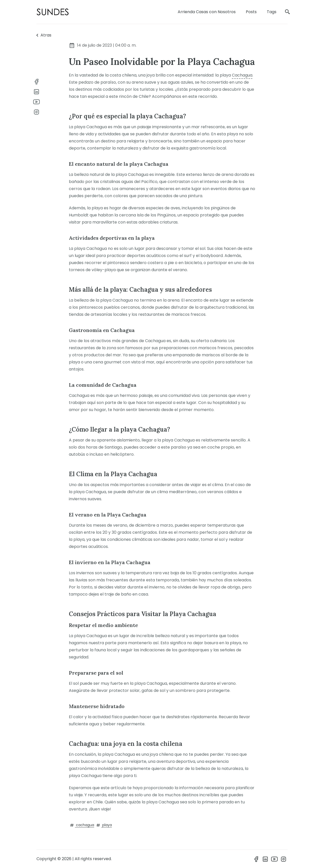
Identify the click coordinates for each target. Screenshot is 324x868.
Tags (272, 12)
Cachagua (242, 75)
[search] (288, 12)
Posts (251, 12)
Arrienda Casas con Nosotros (207, 12)
